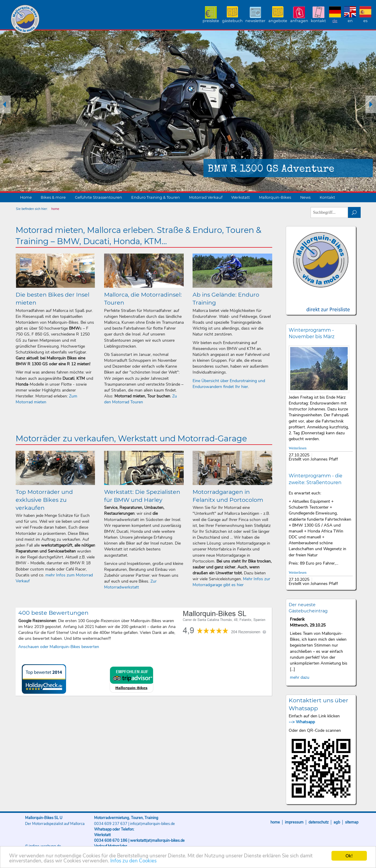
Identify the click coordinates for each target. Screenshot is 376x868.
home (55, 209)
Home (26, 197)
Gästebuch (232, 21)
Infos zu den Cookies (133, 861)
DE (335, 21)
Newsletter (255, 21)
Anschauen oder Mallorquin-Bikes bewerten (59, 647)
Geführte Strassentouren (98, 197)
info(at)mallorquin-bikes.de (152, 824)
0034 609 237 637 (111, 824)
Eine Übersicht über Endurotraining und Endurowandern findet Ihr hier (229, 384)
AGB (337, 822)
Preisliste (211, 21)
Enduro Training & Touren (156, 197)
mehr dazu (300, 677)
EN (350, 21)
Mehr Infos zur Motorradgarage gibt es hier (231, 582)
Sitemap (352, 822)
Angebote (278, 21)
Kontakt (318, 21)
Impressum (294, 822)
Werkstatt (240, 197)
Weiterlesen (298, 448)
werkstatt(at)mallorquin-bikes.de (157, 841)
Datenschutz (318, 822)
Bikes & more (53, 197)
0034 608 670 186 (111, 841)
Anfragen (299, 21)
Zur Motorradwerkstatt (130, 584)
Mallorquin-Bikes (60, 19)
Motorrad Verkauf (206, 197)
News (305, 197)
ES (365, 21)
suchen (354, 212)
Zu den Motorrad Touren (141, 399)
